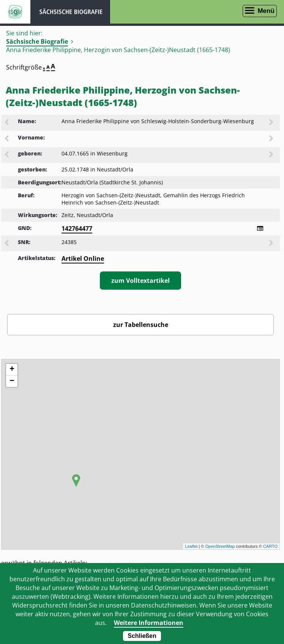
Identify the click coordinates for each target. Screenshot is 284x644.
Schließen (142, 636)
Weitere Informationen (149, 623)
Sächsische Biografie (37, 41)
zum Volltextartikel (140, 281)
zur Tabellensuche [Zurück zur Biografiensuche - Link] (141, 325)
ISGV (15, 12)
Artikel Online (83, 259)
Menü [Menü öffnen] (266, 11)
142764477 (77, 228)
